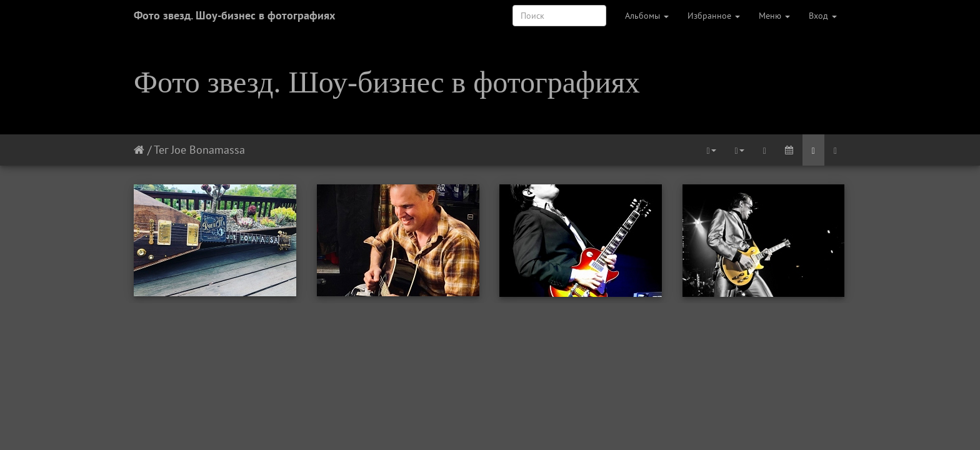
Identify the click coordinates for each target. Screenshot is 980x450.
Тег (161, 150)
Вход (823, 16)
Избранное (714, 16)
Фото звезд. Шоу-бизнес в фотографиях (234, 15)
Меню (774, 16)
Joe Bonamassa (208, 150)
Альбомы (647, 16)
